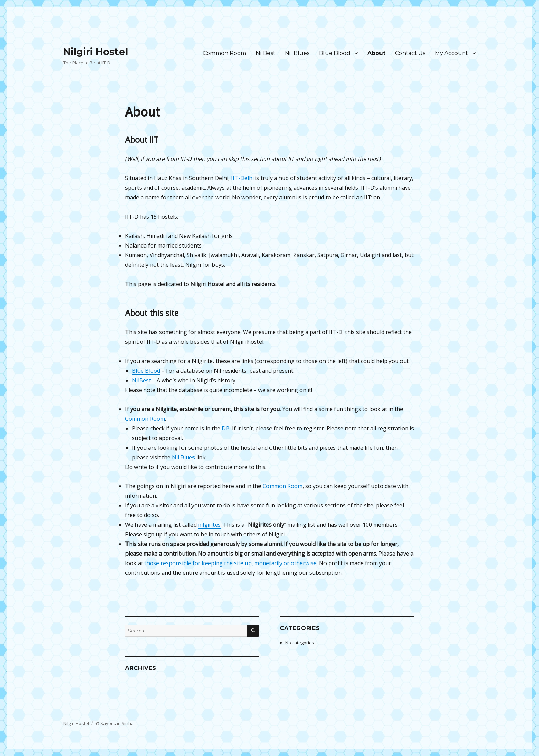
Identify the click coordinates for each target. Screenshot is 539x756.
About (376, 53)
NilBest (266, 53)
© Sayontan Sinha (114, 723)
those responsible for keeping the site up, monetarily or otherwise (230, 563)
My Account (452, 53)
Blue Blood (335, 53)
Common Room (224, 53)
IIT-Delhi (242, 178)
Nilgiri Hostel (96, 52)
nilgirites (209, 525)
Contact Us (410, 53)
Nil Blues (297, 53)
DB (226, 428)
